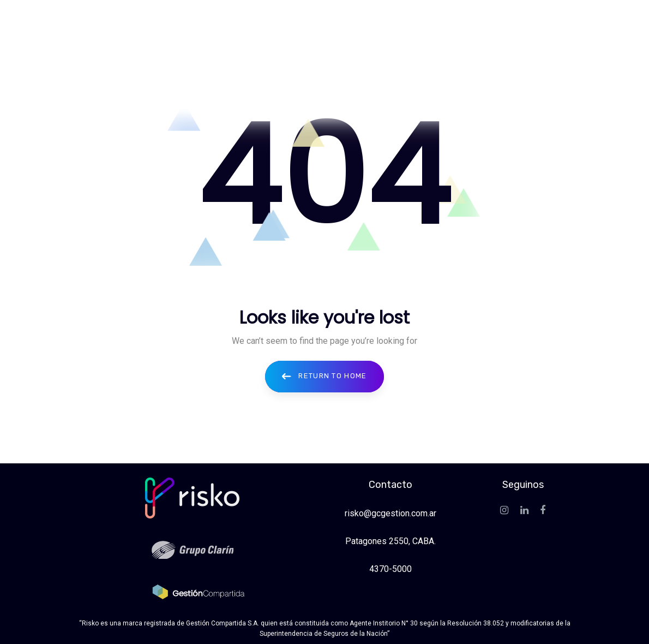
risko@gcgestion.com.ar (390, 513)
